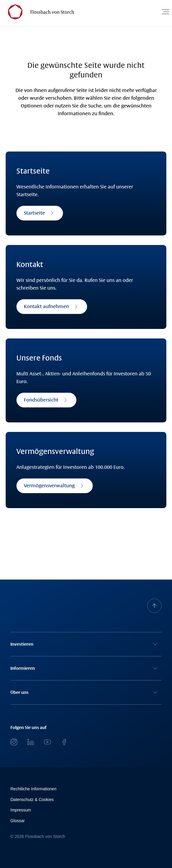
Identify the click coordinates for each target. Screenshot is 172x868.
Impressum (21, 810)
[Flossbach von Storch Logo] (38, 12)
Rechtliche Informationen (33, 789)
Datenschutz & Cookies (32, 800)
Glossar (18, 821)
